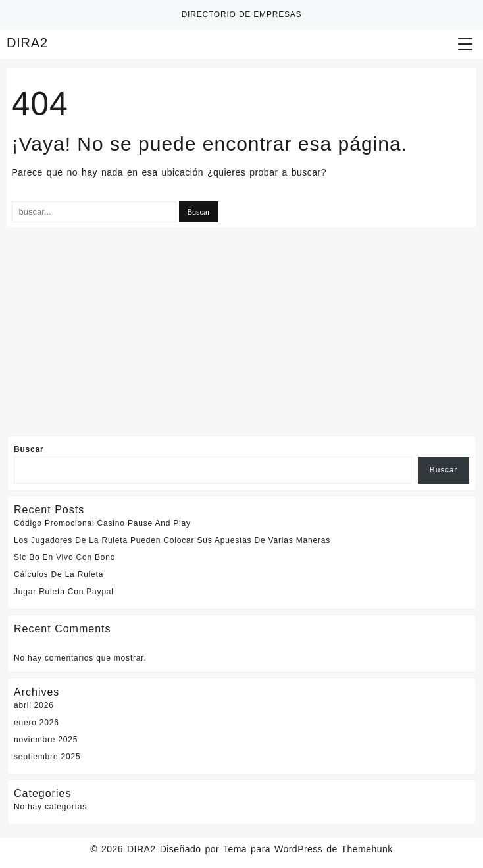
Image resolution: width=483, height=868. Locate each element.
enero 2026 (37, 723)
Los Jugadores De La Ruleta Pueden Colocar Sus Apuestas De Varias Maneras (172, 540)
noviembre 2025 (46, 740)
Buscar (29, 449)
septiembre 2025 (47, 757)
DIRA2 (27, 43)
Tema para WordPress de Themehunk (308, 849)
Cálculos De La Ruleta (59, 574)
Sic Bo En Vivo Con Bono (64, 557)
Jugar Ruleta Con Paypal (64, 592)
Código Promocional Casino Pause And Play (102, 523)
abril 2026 (34, 705)
